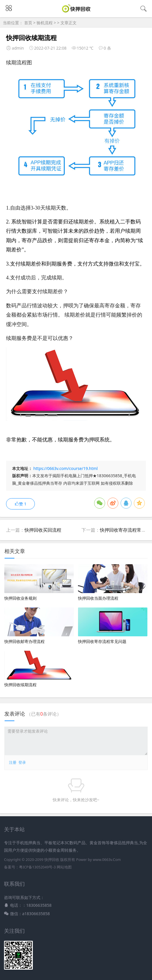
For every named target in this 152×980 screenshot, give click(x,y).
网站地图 (64, 867)
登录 (22, 762)
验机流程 (45, 23)
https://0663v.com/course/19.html (66, 468)
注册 (13, 762)
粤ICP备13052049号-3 (37, 867)
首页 (28, 23)
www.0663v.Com (107, 860)
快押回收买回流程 (43, 530)
